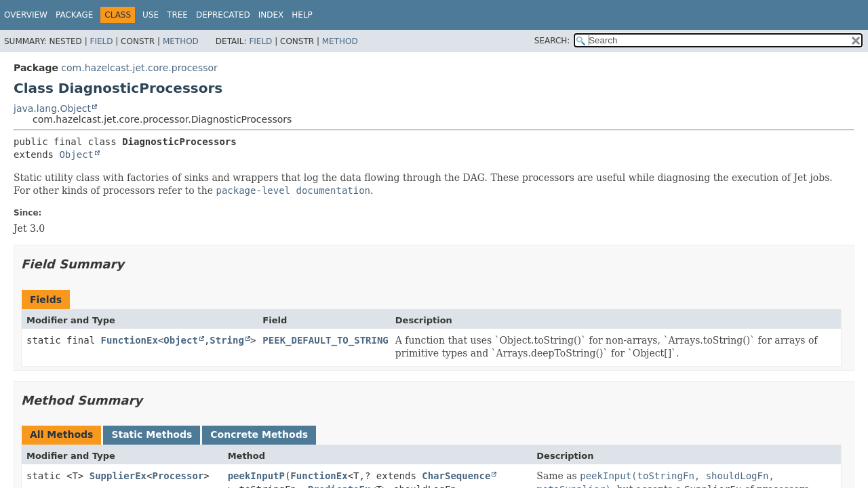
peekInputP (256, 476)
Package (74, 15)
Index (271, 15)
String (227, 340)
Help (302, 15)
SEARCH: (552, 41)
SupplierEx (118, 476)
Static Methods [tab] (152, 434)
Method (181, 41)
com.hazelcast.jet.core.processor (139, 68)
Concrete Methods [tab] (259, 434)
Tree (177, 15)
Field (101, 41)
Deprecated (223, 15)
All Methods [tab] (61, 434)
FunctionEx (130, 340)
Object (76, 155)
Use (151, 15)
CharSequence (456, 476)
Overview (26, 15)
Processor (178, 476)
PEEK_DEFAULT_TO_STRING (325, 340)
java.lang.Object (52, 108)
